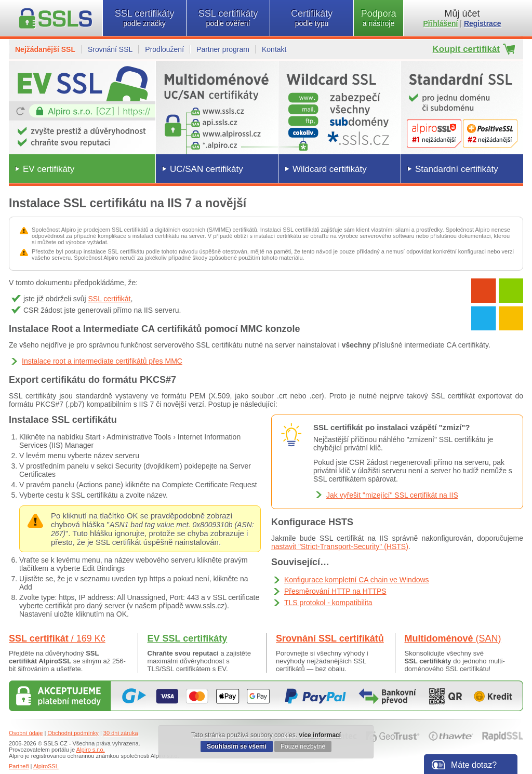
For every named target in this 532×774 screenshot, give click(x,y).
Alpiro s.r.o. (91, 750)
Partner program (223, 49)
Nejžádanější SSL (45, 49)
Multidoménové (453, 638)
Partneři (19, 766)
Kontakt (274, 49)
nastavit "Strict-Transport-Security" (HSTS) (340, 546)
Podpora (378, 18)
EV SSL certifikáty (188, 638)
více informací (320, 735)
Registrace (483, 23)
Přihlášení (441, 23)
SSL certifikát (110, 299)
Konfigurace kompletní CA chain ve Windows (357, 580)
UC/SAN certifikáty (207, 169)
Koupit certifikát (466, 49)
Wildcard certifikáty (330, 169)
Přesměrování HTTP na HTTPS (335, 591)
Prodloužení (164, 49)
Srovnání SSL (110, 49)
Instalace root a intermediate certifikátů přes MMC (102, 361)
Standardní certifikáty (457, 169)
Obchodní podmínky (73, 733)
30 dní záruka (121, 733)
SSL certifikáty (144, 18)
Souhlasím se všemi (237, 746)
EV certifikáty (49, 169)
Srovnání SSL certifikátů (330, 638)
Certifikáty (312, 18)
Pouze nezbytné (303, 746)
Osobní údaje (26, 733)
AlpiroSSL (46, 766)
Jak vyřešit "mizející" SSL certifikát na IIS (392, 495)
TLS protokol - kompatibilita (328, 603)
